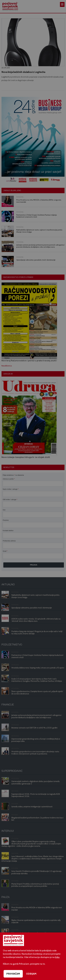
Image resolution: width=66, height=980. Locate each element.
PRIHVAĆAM (13, 974)
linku (57, 957)
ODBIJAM (31, 974)
